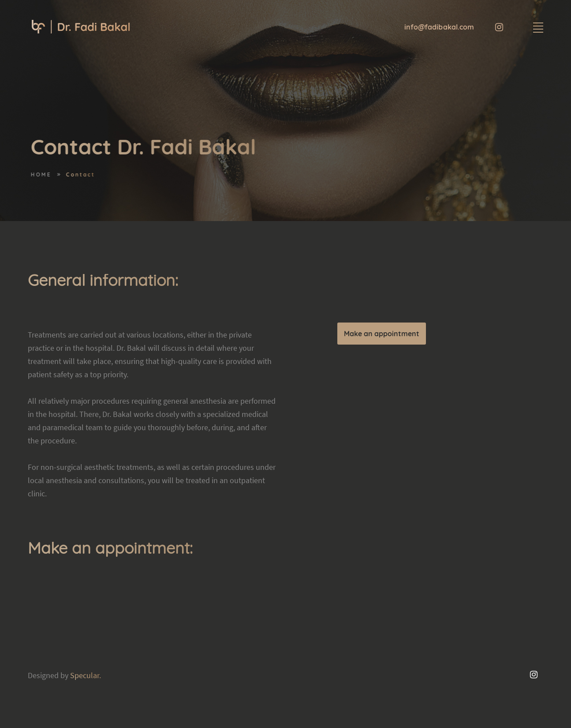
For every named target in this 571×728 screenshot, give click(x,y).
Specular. (86, 675)
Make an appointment (382, 334)
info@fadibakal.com (439, 27)
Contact (88, 174)
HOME (48, 174)
